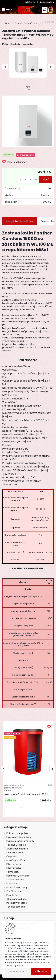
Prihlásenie (30, 2)
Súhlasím (41, 971)
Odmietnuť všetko (18, 972)
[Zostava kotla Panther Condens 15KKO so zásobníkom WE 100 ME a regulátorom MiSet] (28, 63)
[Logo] (28, 10)
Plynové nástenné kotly (26, 23)
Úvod (7, 23)
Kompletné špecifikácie (20, 221)
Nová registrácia (47, 2)
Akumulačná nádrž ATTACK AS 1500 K (26, 794)
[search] (45, 10)
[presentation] (5, 67)
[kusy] (26, 180)
